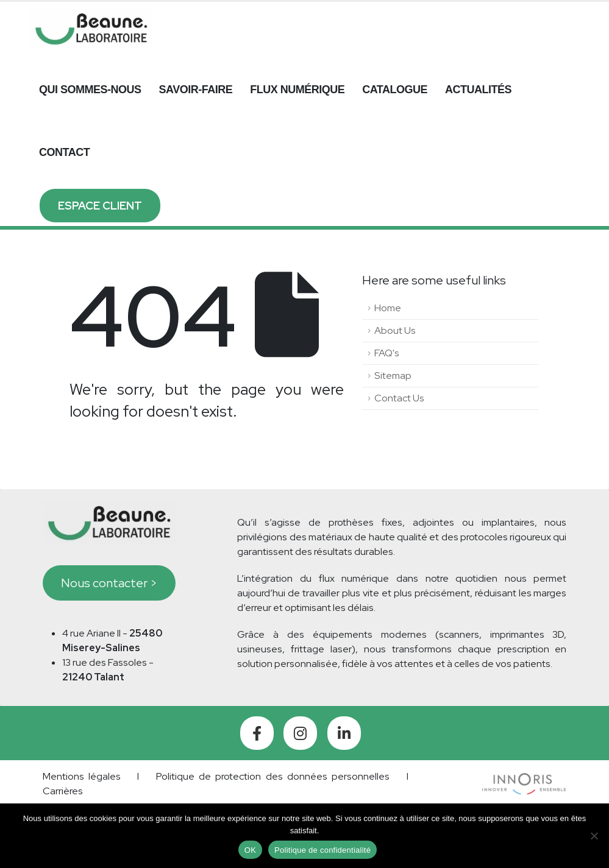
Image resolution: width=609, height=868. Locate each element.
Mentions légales (82, 776)
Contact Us (399, 398)
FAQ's (387, 353)
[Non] (594, 836)
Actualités (478, 90)
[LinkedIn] (344, 733)
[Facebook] (257, 733)
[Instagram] (300, 733)
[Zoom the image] (524, 780)
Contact (64, 152)
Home (388, 308)
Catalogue (395, 90)
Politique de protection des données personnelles (273, 776)
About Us (395, 330)
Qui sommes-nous (90, 90)
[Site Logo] (91, 29)
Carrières (63, 791)
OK (250, 850)
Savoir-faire (196, 90)
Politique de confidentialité (322, 850)
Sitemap (393, 376)
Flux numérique (297, 90)
